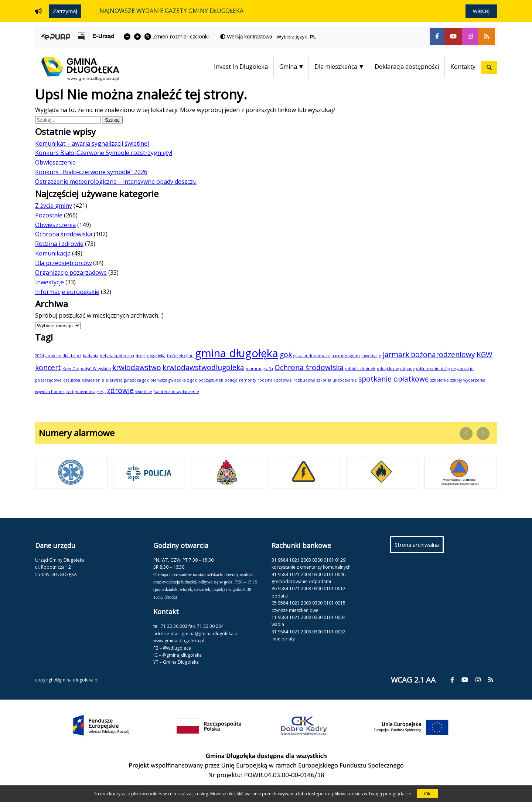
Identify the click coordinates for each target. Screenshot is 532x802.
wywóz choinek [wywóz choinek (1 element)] (50, 392)
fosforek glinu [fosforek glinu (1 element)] (180, 356)
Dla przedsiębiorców (63, 263)
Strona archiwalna (419, 546)
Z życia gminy (54, 206)
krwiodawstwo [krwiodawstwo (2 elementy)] (137, 368)
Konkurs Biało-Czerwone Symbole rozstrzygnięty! (104, 153)
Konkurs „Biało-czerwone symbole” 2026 (91, 172)
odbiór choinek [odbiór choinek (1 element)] (360, 369)
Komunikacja (53, 253)
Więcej (481, 11)
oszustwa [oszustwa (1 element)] (72, 380)
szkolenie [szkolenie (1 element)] (440, 380)
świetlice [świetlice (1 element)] (144, 392)
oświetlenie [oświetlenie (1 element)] (93, 380)
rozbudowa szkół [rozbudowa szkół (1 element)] (310, 380)
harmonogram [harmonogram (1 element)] (346, 356)
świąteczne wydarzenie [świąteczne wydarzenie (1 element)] (176, 392)
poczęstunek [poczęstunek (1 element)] (211, 380)
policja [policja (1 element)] (231, 380)
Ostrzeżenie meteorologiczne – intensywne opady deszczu (116, 182)
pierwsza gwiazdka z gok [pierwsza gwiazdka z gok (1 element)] (174, 380)
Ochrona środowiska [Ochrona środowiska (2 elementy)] (309, 368)
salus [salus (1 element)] (332, 380)
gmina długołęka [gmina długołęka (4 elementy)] (237, 353)
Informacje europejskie (67, 292)
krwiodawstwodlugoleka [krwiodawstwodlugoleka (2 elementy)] (203, 368)
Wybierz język (300, 37)
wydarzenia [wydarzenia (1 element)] (474, 380)
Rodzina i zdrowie (59, 244)
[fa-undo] (148, 37)
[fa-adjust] (246, 37)
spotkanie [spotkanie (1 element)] (347, 380)
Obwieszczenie (55, 162)
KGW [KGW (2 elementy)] (485, 355)
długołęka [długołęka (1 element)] (156, 356)
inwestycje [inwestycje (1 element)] (371, 356)
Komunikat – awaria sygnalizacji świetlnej (92, 143)
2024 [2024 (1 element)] (40, 356)
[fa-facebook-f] (437, 37)
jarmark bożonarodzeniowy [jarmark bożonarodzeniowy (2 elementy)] (429, 355)
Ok (427, 794)
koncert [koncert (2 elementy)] (48, 368)
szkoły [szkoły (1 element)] (456, 380)
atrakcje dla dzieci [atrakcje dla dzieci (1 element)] (63, 356)
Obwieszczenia (55, 225)
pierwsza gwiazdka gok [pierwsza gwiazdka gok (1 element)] (127, 380)
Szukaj (114, 120)
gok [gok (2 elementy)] (286, 355)
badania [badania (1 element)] (91, 356)
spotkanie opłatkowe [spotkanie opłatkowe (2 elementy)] (394, 379)
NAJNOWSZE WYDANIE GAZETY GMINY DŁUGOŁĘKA (171, 11)
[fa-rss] (487, 37)
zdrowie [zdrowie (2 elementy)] (120, 390)
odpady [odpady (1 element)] (407, 369)
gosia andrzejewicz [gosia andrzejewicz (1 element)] (312, 356)
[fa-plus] (137, 37)
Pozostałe (49, 215)
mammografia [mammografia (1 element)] (259, 369)
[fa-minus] (127, 37)
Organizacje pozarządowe (71, 273)
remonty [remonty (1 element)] (248, 380)
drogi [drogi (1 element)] (141, 356)
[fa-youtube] (453, 37)
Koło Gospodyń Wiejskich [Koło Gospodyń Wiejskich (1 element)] (87, 369)
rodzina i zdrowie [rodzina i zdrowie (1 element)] (275, 380)
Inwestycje (50, 282)
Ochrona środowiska (64, 234)
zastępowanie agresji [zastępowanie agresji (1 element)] (86, 392)
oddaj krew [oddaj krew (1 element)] (388, 369)
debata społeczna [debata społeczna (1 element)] (117, 356)
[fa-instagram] (470, 37)
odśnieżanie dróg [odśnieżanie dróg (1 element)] (433, 369)
